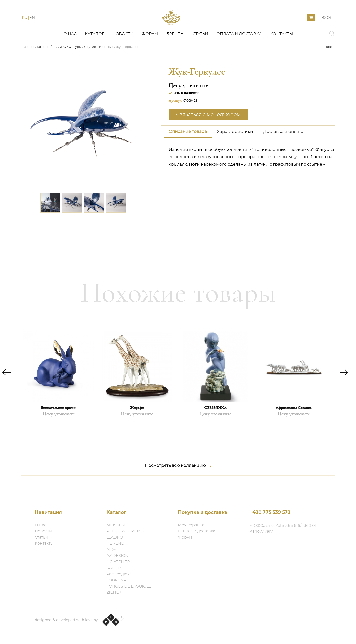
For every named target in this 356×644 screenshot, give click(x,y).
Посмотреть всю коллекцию (178, 480)
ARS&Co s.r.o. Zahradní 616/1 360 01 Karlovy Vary (283, 528)
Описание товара (188, 146)
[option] (59, 392)
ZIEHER (114, 592)
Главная (28, 61)
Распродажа (119, 574)
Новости (123, 48)
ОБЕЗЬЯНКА (215, 422)
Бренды (175, 48)
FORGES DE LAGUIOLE (129, 586)
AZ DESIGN (117, 556)
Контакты (281, 48)
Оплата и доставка (239, 48)
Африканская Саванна (294, 422)
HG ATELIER (118, 562)
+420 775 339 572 (270, 512)
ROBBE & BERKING (125, 531)
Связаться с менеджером (208, 129)
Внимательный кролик (59, 422)
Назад (330, 61)
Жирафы (137, 422)
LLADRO (59, 61)
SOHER (114, 568)
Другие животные (99, 61)
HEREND (115, 543)
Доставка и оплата (283, 146)
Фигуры (75, 61)
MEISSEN (116, 525)
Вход (327, 25)
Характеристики (235, 146)
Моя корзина (191, 525)
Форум (150, 48)
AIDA (111, 550)
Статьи (200, 48)
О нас (70, 48)
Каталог (95, 48)
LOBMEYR (117, 580)
